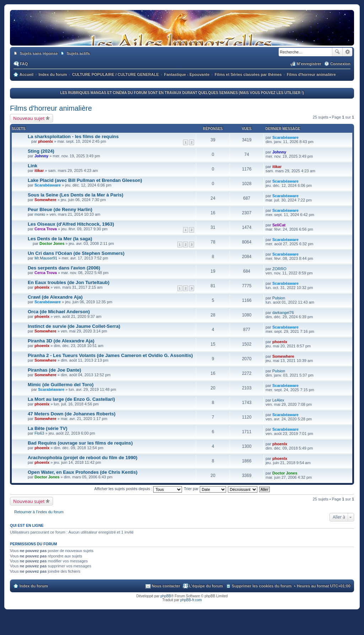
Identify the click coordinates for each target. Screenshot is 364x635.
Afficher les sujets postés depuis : (138, 489)
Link (33, 166)
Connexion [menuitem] (340, 64)
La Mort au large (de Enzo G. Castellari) (71, 399)
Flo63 (39, 433)
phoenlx (45, 141)
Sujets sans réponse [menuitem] (39, 53)
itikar (39, 170)
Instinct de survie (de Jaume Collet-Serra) (74, 326)
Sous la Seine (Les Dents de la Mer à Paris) (76, 195)
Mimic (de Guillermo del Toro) (61, 385)
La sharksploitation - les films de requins (73, 137)
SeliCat (279, 225)
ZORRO (279, 269)
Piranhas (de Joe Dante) (54, 370)
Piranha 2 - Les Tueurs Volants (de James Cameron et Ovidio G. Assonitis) (110, 355)
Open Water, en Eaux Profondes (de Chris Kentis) (83, 472)
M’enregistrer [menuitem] (309, 64)
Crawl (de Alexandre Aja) (55, 297)
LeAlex (278, 400)
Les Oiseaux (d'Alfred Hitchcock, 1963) (71, 224)
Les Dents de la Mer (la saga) (60, 239)
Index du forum (34, 586)
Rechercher (337, 52)
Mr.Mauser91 (46, 258)
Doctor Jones (52, 243)
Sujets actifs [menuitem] (78, 53)
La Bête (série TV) (47, 428)
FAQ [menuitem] (24, 64)
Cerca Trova (46, 229)
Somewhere (45, 200)
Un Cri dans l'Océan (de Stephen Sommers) (76, 253)
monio (40, 214)
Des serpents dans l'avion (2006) (64, 268)
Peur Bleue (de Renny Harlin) (60, 209)
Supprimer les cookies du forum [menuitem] (262, 586)
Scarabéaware (285, 137)
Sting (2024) (41, 151)
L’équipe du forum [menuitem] (206, 586)
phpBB (166, 596)
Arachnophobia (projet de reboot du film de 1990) (82, 458)
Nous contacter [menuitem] (166, 586)
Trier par (205, 489)
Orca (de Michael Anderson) (59, 312)
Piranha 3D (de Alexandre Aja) (61, 341)
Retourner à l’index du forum (39, 512)
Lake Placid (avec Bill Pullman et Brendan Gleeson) (85, 180)
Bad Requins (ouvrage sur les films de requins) (80, 443)
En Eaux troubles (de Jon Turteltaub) (69, 282)
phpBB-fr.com (191, 600)
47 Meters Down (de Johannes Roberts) (72, 414)
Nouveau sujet (29, 118)
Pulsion (279, 298)
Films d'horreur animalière (51, 108)
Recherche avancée (347, 52)
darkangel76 (283, 313)
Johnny (41, 156)
